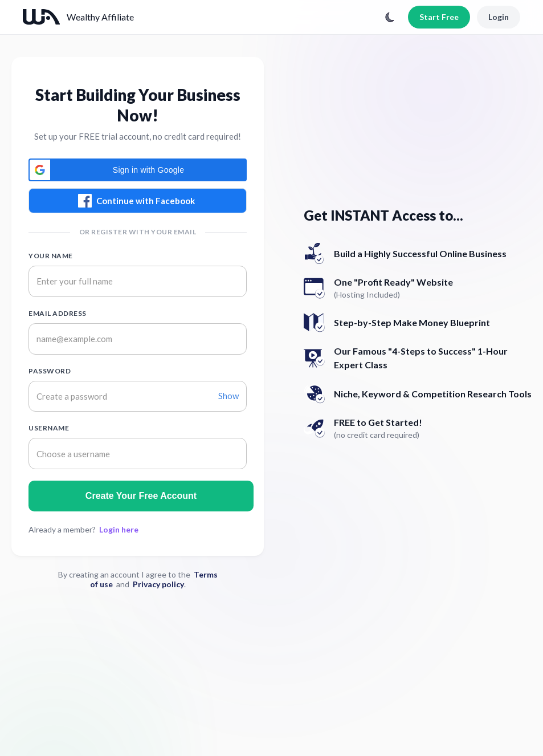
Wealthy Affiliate (100, 17)
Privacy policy (158, 584)
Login (499, 17)
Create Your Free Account (141, 496)
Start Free (439, 17)
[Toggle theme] (390, 17)
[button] (138, 170)
